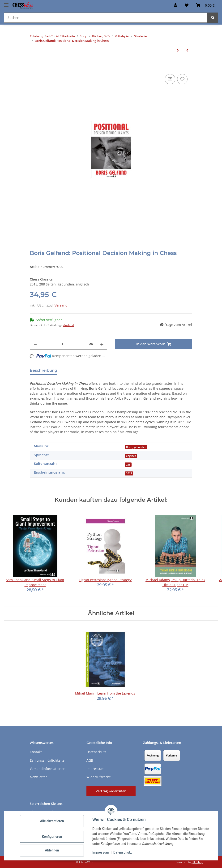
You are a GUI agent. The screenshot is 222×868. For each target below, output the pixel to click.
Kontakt (36, 752)
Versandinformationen (48, 769)
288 (128, 465)
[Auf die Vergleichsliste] (170, 79)
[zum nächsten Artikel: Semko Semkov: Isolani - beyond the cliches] (178, 50)
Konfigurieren (52, 837)
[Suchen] (213, 18)
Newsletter (38, 777)
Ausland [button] (69, 325)
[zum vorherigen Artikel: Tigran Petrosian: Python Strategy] (187, 50)
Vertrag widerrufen (111, 791)
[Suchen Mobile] (106, 18)
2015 (129, 473)
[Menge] (62, 344)
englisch (131, 456)
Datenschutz (123, 852)
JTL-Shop (197, 862)
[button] (175, 5)
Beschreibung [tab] (43, 370)
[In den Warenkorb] (34, 66)
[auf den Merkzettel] (182, 79)
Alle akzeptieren (52, 821)
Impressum (101, 852)
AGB (90, 760)
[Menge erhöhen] (102, 344)
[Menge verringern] (35, 344)
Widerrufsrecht (98, 777)
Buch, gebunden (136, 447)
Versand (61, 305)
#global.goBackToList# (46, 36)
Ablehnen (52, 850)
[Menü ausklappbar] (6, 3)
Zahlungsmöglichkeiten (48, 760)
